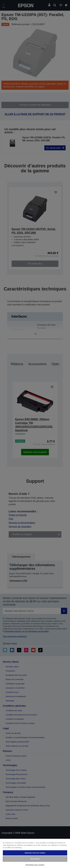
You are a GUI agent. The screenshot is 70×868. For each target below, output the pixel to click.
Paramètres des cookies (35, 865)
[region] (35, 853)
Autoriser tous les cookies (35, 853)
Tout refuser (35, 859)
